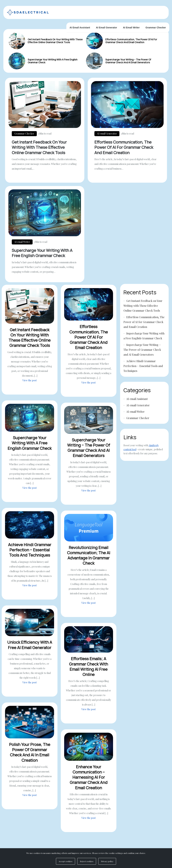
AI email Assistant (80, 28)
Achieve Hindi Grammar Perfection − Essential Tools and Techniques (30, 553)
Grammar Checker (156, 28)
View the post (30, 384)
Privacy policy (107, 861)
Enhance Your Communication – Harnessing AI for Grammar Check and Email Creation (89, 781)
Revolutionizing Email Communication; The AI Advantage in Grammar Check (89, 559)
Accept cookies (66, 861)
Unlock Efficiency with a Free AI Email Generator (30, 648)
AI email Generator (106, 28)
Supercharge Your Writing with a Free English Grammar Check (53, 61)
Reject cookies (87, 861)
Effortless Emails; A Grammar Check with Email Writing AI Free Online (89, 670)
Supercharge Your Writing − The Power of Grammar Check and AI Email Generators (128, 61)
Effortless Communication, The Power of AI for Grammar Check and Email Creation (131, 41)
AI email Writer (131, 28)
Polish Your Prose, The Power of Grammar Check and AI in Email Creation (30, 756)
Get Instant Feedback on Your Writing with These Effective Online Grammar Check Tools (55, 41)
